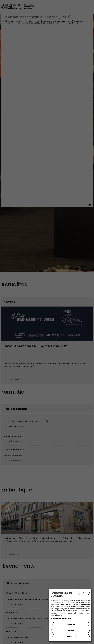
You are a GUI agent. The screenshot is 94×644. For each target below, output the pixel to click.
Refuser (70, 631)
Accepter (71, 624)
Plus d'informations (61, 619)
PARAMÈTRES (71, 636)
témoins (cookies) (68, 602)
